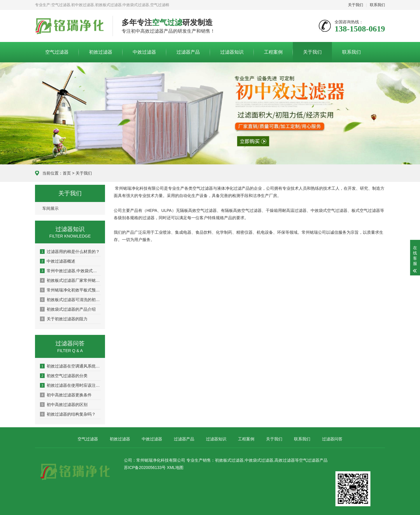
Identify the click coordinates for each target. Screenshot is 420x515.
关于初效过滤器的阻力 (64, 319)
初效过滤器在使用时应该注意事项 (70, 385)
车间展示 (50, 208)
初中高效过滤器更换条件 (66, 395)
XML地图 (175, 467)
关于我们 (356, 5)
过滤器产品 (188, 52)
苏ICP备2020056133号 (145, 467)
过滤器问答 (332, 439)
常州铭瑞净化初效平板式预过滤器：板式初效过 (70, 290)
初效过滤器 (101, 52)
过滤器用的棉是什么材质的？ (70, 252)
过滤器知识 (232, 52)
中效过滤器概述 (58, 261)
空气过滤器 (57, 52)
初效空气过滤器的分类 (64, 376)
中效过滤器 (144, 52)
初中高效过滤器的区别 (64, 405)
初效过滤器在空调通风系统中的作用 (70, 366)
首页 (67, 173)
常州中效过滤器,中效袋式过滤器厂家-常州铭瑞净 (70, 271)
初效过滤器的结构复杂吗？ (68, 414)
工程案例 (273, 52)
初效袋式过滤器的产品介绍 (68, 309)
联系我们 (377, 5)
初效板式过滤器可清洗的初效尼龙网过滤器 (70, 300)
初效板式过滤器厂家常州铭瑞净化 (70, 280)
